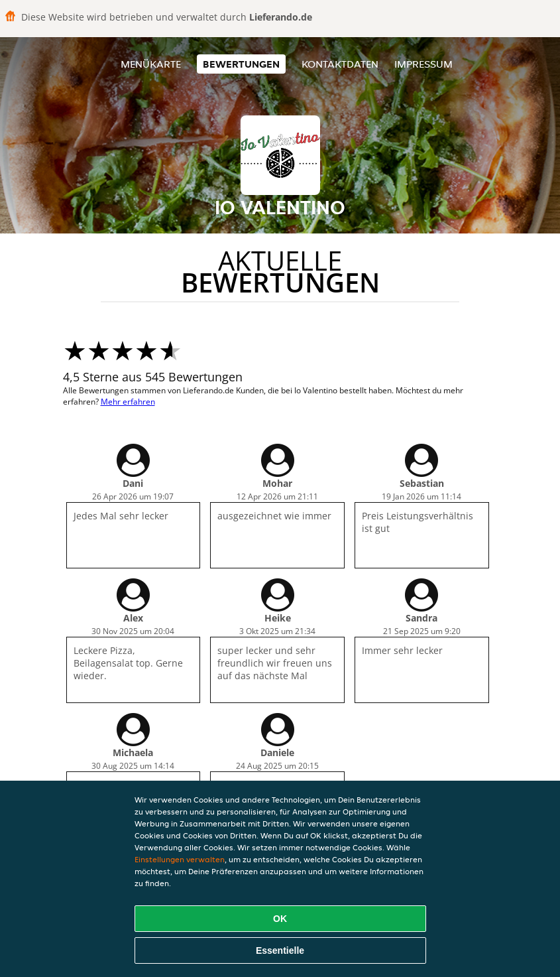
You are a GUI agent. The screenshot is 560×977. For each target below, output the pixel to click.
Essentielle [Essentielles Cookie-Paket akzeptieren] (280, 950)
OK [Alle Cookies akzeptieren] (280, 919)
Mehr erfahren (128, 402)
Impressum (423, 64)
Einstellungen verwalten (180, 859)
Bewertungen (241, 64)
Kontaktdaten (340, 64)
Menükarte (151, 64)
